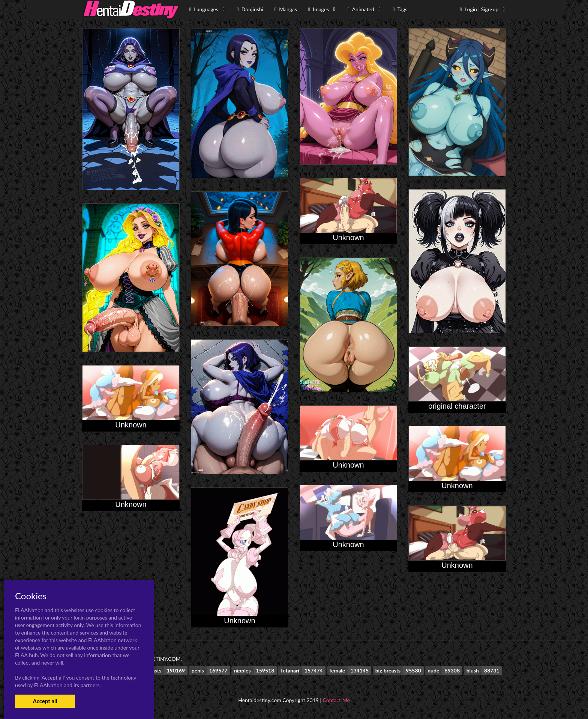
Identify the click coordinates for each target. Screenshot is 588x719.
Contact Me (336, 700)
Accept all (45, 701)
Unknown (348, 238)
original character (457, 406)
